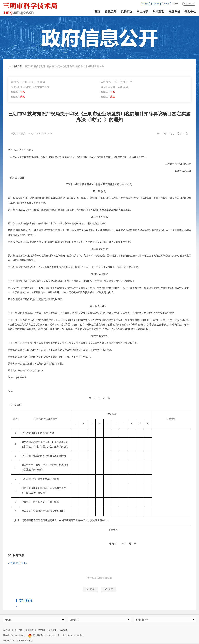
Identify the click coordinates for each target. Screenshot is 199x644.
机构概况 (127, 11)
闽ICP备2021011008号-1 (73, 636)
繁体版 (175, 4)
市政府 (166, 4)
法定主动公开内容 (65, 66)
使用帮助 (18, 631)
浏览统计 (41, 631)
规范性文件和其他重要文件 (90, 66)
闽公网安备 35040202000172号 (44, 636)
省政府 (156, 4)
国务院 (145, 4)
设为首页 (53, 631)
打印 (90, 589)
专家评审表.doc (19, 563)
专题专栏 (174, 11)
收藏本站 (64, 631)
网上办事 (142, 11)
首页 (97, 11)
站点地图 (7, 631)
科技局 (50, 66)
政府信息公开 (38, 66)
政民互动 (158, 11)
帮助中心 (190, 11)
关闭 (109, 589)
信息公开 (111, 11)
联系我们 (30, 631)
